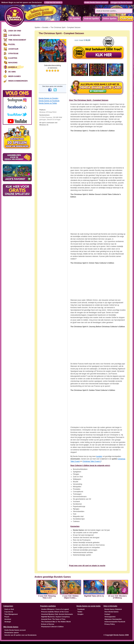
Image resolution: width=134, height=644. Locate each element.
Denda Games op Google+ (49, 98)
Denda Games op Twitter (48, 103)
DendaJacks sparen (12, 633)
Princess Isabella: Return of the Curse (55, 612)
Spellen (37, 27)
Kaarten (13, 58)
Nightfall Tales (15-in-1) (94, 596)
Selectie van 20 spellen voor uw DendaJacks (20, 635)
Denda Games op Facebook (49, 101)
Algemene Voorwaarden (113, 619)
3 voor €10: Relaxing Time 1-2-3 (47, 597)
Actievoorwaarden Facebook (115, 622)
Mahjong (13, 63)
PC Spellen (75, 18)
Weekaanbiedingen (18, 81)
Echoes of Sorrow (48, 624)
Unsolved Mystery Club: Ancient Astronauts (57, 614)
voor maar (82, 40)
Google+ (81, 614)
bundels (99, 456)
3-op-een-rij (14, 35)
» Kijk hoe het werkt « (53, 2)
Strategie (13, 53)
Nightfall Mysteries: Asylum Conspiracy (55, 617)
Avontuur (13, 49)
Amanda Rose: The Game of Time (53, 619)
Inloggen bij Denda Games (121, 2)
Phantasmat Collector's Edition (52, 627)
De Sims (12, 72)
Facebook (81, 609)
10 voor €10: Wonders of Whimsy (117, 597)
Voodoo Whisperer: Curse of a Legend (55, 609)
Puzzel (12, 44)
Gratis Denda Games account (96, 2)
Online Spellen (110, 18)
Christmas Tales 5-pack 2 (92, 461)
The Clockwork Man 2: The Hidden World (56, 622)
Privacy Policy (110, 624)
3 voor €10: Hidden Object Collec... (70, 597)
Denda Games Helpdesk (113, 609)
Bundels (13, 67)
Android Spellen (91, 18)
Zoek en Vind (15, 31)
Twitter (80, 612)
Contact (107, 614)
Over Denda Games (111, 612)
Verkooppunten (110, 617)
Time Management (17, 40)
